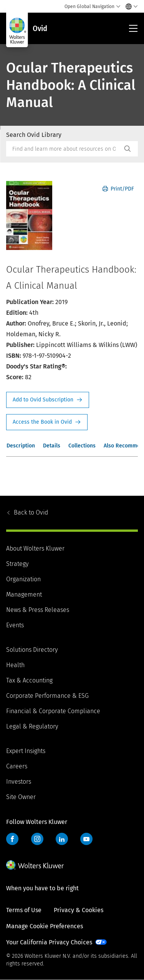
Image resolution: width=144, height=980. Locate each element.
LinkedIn (62, 839)
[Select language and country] (130, 7)
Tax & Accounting (29, 680)
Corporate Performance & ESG (47, 696)
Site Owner (21, 797)
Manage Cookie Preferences (45, 926)
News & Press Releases (38, 610)
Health (15, 665)
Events (15, 625)
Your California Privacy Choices (49, 942)
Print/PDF (118, 189)
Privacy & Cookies (79, 910)
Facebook (12, 839)
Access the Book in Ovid (47, 422)
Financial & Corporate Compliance (53, 711)
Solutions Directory (32, 650)
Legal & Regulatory (32, 726)
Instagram (37, 839)
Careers (17, 766)
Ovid (31, 512)
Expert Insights (26, 751)
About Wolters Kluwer (35, 548)
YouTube (86, 839)
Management (24, 594)
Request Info (48, 400)
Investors (19, 782)
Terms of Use (24, 910)
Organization (23, 579)
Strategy (17, 564)
